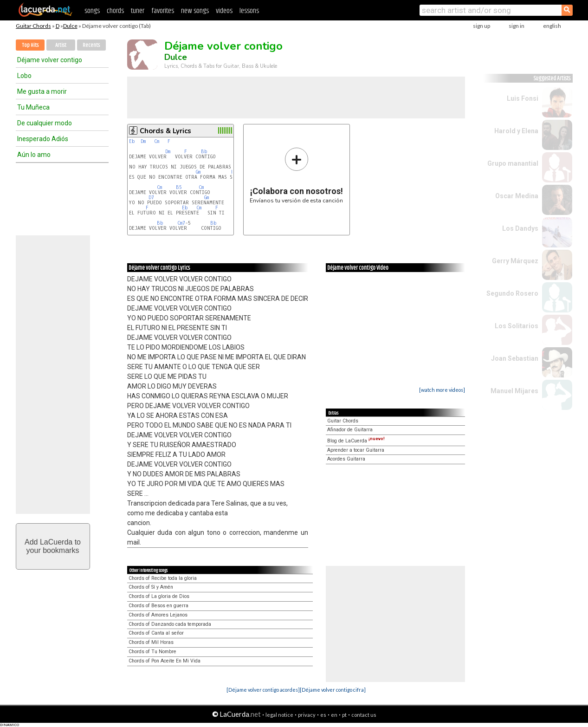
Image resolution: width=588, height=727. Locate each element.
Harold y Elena (516, 131)
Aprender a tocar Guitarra (356, 450)
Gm (198, 172)
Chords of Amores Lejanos (158, 615)
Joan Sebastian (515, 358)
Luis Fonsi (523, 98)
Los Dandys (520, 228)
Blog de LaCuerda (356, 441)
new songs (195, 11)
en (334, 715)
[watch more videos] (442, 390)
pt (344, 715)
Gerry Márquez (515, 261)
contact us (364, 715)
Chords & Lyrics (165, 131)
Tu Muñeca (33, 107)
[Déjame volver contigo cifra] (333, 690)
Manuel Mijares (514, 391)
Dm (143, 141)
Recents (91, 45)
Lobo (24, 76)
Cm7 (181, 223)
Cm (157, 141)
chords (115, 11)
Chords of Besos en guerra (158, 606)
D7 (151, 198)
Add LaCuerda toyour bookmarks (53, 546)
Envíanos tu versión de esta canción (296, 175)
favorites (163, 11)
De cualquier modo (45, 123)
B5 (179, 187)
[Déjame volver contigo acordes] (263, 690)
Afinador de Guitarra (350, 430)
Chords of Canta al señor (156, 633)
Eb (132, 141)
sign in (517, 26)
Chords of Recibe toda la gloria (163, 578)
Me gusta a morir (42, 91)
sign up (481, 26)
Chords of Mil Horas (151, 642)
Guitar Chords (33, 26)
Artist (61, 45)
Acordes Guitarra (346, 459)
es (323, 715)
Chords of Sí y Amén (151, 587)
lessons (249, 11)
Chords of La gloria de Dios (159, 596)
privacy (307, 715)
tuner (138, 11)
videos (224, 11)
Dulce (70, 26)
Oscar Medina (517, 196)
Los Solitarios (517, 326)
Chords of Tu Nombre (152, 652)
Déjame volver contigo (50, 60)
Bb (204, 152)
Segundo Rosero (512, 293)
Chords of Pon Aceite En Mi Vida (165, 661)
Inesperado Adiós (43, 139)
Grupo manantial (513, 163)
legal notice (279, 715)
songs (92, 11)
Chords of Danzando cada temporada (170, 624)
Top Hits (30, 45)
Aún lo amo (34, 155)
